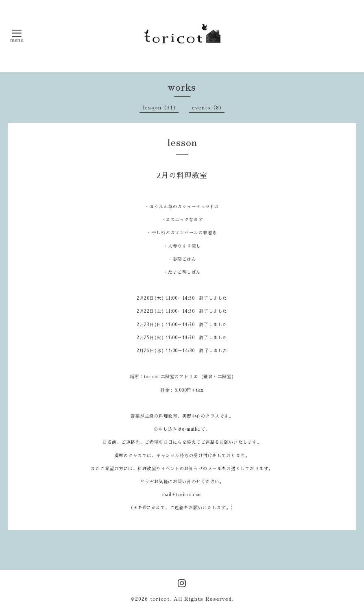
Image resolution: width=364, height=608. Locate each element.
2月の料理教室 (182, 176)
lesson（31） (161, 108)
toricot (160, 599)
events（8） (208, 108)
